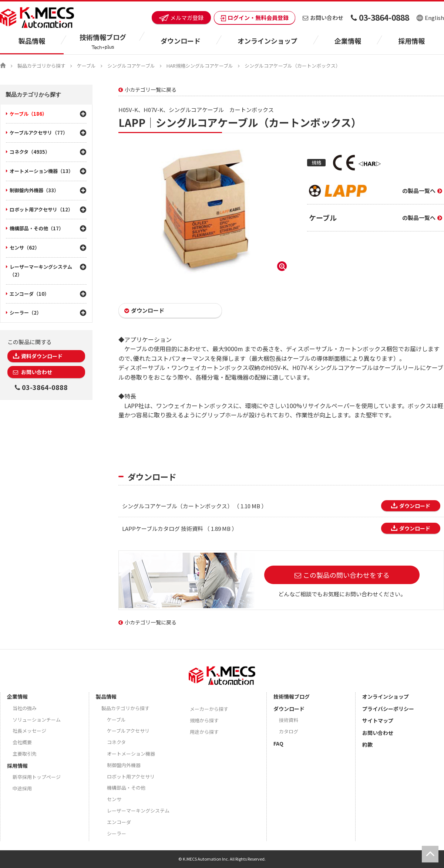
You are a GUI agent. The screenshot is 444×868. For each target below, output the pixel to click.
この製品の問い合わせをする (346, 575)
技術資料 (289, 720)
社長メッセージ (29, 731)
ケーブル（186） (28, 114)
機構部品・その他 (126, 788)
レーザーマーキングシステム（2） (41, 271)
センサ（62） (25, 247)
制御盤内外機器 (124, 765)
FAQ (278, 743)
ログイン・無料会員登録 (255, 18)
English (430, 18)
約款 (367, 745)
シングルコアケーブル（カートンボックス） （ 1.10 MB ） (194, 506)
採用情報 (411, 41)
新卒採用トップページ (37, 777)
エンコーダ (119, 822)
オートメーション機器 (131, 754)
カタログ (289, 731)
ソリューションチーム (37, 720)
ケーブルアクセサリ (128, 731)
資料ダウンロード (42, 356)
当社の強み (25, 708)
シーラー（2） (26, 313)
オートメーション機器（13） (41, 171)
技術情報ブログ (292, 696)
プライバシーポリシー (388, 709)
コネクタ (116, 742)
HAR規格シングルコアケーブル (200, 66)
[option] (203, 211)
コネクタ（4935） (30, 152)
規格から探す (204, 720)
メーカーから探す (209, 709)
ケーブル (86, 66)
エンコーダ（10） (29, 294)
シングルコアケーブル (131, 66)
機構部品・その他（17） (37, 228)
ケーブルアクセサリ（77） (39, 133)
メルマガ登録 (181, 18)
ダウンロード (148, 310)
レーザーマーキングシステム (138, 811)
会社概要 (22, 742)
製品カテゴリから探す (41, 66)
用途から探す (204, 732)
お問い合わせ (323, 18)
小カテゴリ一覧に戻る (151, 89)
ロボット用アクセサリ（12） (41, 209)
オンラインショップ (268, 41)
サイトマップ (378, 720)
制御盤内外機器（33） (34, 190)
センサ (114, 799)
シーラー (117, 833)
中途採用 (22, 788)
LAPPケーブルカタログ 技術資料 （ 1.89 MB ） (180, 528)
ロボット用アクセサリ (131, 777)
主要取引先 (25, 754)
